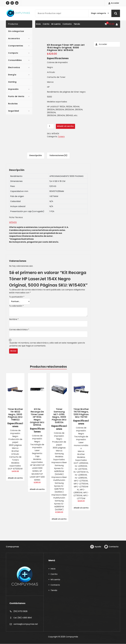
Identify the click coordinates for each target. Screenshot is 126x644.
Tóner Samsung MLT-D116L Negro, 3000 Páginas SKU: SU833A (59, 416)
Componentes (16, 46)
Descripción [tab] (36, 156)
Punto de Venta (16, 96)
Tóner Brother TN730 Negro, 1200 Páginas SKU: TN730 (81, 413)
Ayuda (98, 547)
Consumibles (15, 60)
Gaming (12, 82)
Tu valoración (16, 306)
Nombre (14, 319)
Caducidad (15, 201)
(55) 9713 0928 (20, 611)
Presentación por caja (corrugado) (27, 211)
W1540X (13, 222)
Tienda (54, 590)
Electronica (14, 67)
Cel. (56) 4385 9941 (23, 618)
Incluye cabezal (18, 206)
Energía (12, 75)
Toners (61, 137)
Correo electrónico (19, 330)
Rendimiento (16, 176)
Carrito (54, 574)
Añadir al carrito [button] (15, 478)
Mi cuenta (55, 580)
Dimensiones (16, 181)
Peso (13, 186)
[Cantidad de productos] (50, 126)
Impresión (13, 89)
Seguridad (14, 111)
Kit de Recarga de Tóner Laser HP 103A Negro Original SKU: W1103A (37, 417)
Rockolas (13, 104)
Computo (13, 53)
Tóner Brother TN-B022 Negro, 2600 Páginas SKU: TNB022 (15, 414)
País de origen (17, 196)
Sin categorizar (16, 31)
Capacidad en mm (19, 191)
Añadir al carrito (65, 126)
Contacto (114, 547)
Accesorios (14, 38)
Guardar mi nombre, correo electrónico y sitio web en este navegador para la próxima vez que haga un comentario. (47, 344)
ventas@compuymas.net (26, 624)
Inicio (53, 569)
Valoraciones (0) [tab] (58, 156)
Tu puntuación (17, 297)
